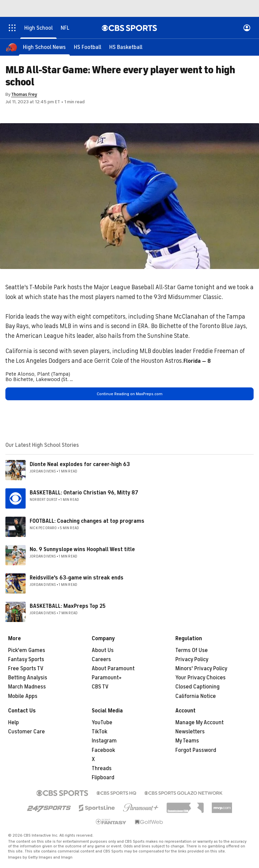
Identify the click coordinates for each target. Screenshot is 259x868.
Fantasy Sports (26, 659)
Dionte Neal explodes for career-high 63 (80, 464)
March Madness (27, 687)
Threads (102, 768)
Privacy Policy (192, 659)
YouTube (102, 723)
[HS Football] (88, 47)
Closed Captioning (197, 687)
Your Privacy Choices (200, 678)
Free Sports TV (26, 669)
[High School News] (44, 47)
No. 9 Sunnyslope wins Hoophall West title (82, 549)
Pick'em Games (27, 650)
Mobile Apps (23, 696)
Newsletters (190, 732)
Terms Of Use (192, 650)
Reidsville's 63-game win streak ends (77, 578)
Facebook (103, 750)
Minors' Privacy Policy (201, 669)
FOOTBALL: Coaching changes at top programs (87, 521)
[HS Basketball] (126, 47)
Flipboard (103, 778)
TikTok (99, 732)
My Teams (187, 741)
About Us (103, 650)
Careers (101, 659)
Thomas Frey (24, 94)
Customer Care (26, 732)
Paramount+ (107, 678)
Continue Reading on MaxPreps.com (130, 394)
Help (13, 723)
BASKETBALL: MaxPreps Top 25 (68, 606)
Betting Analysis (28, 678)
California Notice (196, 696)
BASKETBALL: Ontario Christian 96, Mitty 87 (84, 493)
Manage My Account (199, 723)
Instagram (104, 741)
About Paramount (113, 669)
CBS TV (100, 687)
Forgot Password (196, 750)
